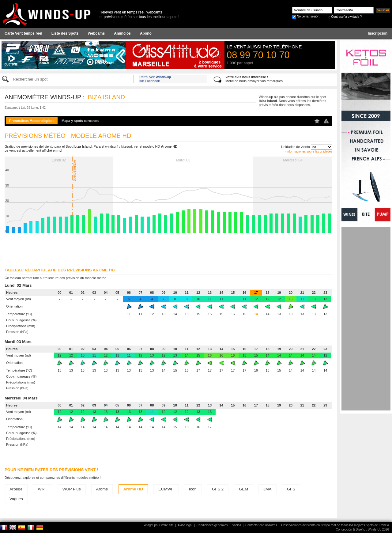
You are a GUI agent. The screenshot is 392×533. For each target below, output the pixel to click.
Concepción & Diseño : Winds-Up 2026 (362, 529)
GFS (291, 489)
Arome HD (133, 489)
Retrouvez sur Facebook (155, 79)
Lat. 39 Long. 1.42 (33, 108)
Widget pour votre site (159, 525)
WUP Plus (72, 489)
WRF (43, 489)
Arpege (16, 489)
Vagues (16, 499)
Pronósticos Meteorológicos (32, 121)
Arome (102, 489)
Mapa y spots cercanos (80, 121)
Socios (236, 525)
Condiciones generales (212, 525)
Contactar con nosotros (261, 525)
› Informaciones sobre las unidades (308, 151)
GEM (243, 489)
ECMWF (166, 489)
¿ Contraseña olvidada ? (345, 17)
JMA (267, 489)
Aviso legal (185, 525)
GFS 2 (218, 489)
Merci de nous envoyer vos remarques (254, 79)
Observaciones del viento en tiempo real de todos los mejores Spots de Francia (335, 525)
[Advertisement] (366, 319)
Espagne (11, 108)
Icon (193, 489)
